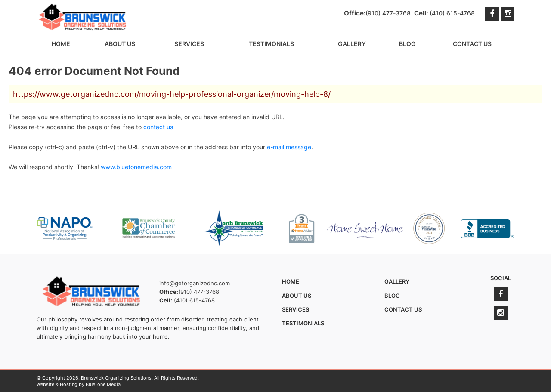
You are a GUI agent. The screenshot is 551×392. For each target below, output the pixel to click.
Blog (407, 44)
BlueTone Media (103, 384)
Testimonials (271, 44)
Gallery (352, 44)
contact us (158, 127)
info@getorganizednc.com (195, 283)
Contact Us (472, 44)
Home (61, 44)
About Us (120, 44)
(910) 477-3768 (388, 13)
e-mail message (289, 147)
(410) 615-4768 (452, 13)
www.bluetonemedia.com (136, 167)
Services (189, 44)
